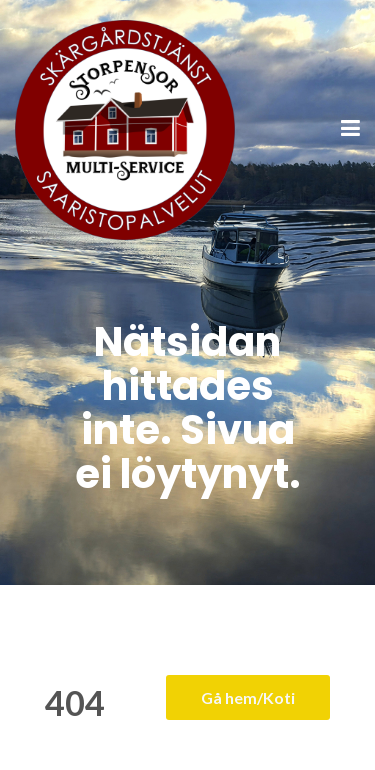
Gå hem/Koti (248, 697)
